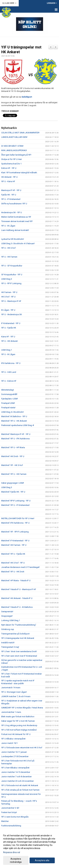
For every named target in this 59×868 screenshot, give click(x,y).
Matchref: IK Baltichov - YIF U (14, 416)
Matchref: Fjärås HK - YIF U (13, 492)
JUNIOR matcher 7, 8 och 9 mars (16, 696)
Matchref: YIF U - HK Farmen (14, 474)
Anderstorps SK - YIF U (12, 212)
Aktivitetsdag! (8, 390)
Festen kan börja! (9, 812)
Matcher (5, 821)
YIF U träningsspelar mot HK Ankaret (18, 638)
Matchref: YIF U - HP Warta (13, 447)
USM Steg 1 (7, 350)
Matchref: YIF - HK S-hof (12, 465)
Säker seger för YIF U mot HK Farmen (18, 721)
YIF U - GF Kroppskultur (12, 266)
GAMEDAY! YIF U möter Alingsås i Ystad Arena (22, 708)
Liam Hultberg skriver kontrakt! (15, 230)
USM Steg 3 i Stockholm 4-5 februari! (18, 243)
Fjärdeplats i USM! (10, 399)
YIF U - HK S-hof (8, 248)
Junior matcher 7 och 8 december (16, 777)
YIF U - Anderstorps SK (12, 314)
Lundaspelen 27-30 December (15, 756)
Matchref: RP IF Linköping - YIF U (16, 501)
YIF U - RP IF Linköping (11, 283)
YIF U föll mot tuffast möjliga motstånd (19, 730)
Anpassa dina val (12, 852)
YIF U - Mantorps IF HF (11, 301)
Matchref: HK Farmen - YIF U (14, 545)
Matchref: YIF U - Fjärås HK (13, 554)
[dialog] (29, 849)
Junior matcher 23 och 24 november (17, 781)
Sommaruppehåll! (9, 394)
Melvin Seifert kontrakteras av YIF (16, 217)
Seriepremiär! (7, 612)
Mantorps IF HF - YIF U (11, 190)
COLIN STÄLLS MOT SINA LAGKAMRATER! (20, 133)
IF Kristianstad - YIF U (11, 323)
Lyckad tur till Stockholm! (13, 239)
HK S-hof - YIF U (8, 297)
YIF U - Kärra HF (8, 181)
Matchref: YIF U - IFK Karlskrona (15, 439)
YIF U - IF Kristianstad (11, 199)
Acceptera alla (42, 860)
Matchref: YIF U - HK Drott (13, 572)
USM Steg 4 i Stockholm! (13, 412)
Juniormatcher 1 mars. (11, 712)
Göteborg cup (8, 629)
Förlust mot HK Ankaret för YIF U (16, 734)
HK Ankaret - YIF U (9, 177)
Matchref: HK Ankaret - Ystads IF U (17, 598)
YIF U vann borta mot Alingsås (15, 817)
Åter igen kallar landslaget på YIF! (16, 155)
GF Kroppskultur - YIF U (12, 275)
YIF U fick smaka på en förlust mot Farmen (20, 790)
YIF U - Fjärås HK (9, 328)
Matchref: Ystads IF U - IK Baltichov (17, 607)
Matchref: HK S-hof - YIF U (13, 563)
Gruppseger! (7, 616)
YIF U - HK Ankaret (9, 341)
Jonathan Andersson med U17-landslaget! (20, 567)
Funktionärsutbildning (11, 826)
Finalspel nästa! (8, 408)
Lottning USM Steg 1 (11, 620)
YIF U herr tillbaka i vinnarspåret (15, 768)
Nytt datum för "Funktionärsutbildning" (19, 625)
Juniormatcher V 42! (10, 808)
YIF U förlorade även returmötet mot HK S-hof (22, 748)
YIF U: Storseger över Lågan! (14, 692)
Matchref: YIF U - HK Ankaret (14, 421)
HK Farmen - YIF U (9, 292)
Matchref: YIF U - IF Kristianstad (15, 505)
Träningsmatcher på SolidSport (15, 634)
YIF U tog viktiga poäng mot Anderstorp (19, 725)
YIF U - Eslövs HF (9, 381)
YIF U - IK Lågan (8, 226)
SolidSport (27, 97)
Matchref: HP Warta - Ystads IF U (16, 580)
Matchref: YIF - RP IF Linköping (15, 532)
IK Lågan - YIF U (8, 310)
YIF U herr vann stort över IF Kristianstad (19, 656)
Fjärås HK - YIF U (9, 195)
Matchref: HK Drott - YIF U (13, 456)
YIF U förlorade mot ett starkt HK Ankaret (20, 785)
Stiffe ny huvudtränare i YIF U (14, 204)
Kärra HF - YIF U (8, 337)
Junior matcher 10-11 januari (14, 752)
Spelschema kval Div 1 (11, 164)
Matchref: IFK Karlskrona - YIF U (15, 523)
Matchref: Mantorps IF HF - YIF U (16, 434)
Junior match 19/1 (9, 743)
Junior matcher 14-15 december (16, 772)
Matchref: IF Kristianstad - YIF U (15, 541)
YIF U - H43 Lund (9, 372)
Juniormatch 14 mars (11, 688)
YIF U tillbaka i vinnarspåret (13, 739)
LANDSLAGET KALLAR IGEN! (14, 137)
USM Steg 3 (7, 279)
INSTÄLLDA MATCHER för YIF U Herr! (18, 518)
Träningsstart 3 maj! (10, 647)
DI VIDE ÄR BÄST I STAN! (12, 146)
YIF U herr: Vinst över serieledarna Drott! (19, 651)
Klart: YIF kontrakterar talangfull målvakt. (19, 173)
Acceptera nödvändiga (16, 860)
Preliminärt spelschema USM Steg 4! (18, 425)
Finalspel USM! (8, 403)
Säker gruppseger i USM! (13, 483)
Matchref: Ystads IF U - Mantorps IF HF (19, 589)
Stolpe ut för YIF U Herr (12, 159)
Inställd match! (8, 643)
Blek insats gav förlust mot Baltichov (18, 717)
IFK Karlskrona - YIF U (11, 363)
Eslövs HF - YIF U (9, 168)
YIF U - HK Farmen (9, 257)
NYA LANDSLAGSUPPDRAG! (14, 150)
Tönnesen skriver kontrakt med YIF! (17, 221)
